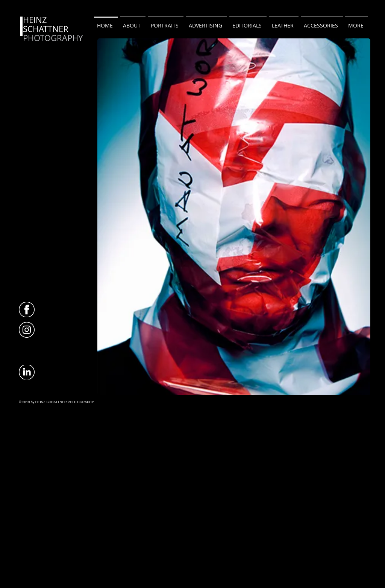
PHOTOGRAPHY (53, 38)
